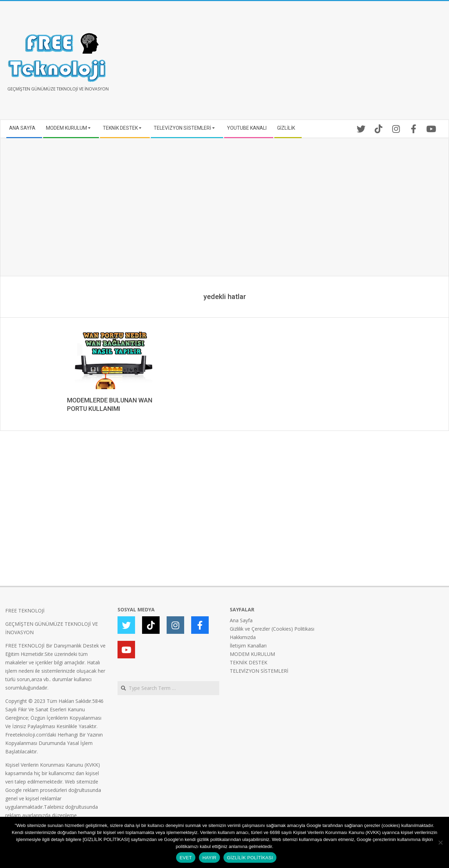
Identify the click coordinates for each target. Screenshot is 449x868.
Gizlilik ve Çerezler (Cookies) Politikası (272, 629)
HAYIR (209, 858)
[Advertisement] (334, 63)
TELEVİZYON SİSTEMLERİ (259, 671)
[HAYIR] (440, 842)
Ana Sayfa (241, 620)
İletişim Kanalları (248, 646)
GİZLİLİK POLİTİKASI (250, 858)
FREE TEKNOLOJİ (25, 611)
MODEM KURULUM (252, 654)
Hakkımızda (243, 637)
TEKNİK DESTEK (249, 662)
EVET (186, 858)
